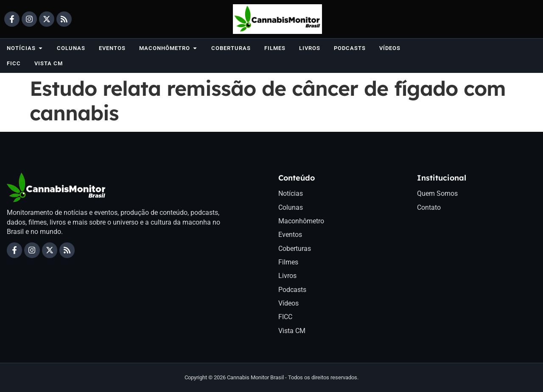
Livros (287, 276)
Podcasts (292, 290)
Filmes (288, 262)
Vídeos (288, 304)
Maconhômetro (301, 221)
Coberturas (295, 249)
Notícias (291, 193)
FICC (285, 317)
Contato (429, 207)
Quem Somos (437, 193)
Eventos (290, 235)
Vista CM (292, 331)
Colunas (291, 207)
